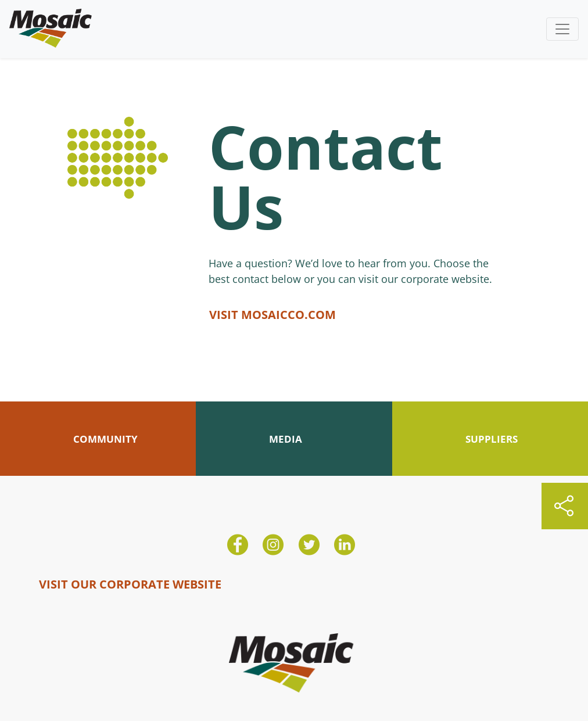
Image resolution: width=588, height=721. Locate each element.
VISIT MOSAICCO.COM (273, 315)
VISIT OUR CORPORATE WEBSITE (130, 584)
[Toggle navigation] (562, 29)
